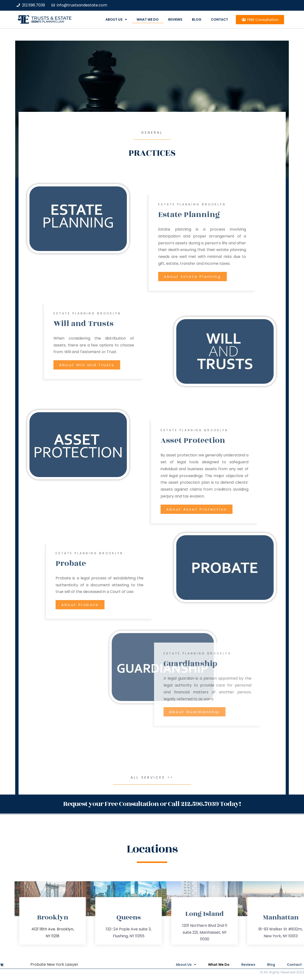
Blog (197, 19)
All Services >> (152, 777)
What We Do (148, 19)
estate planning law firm (48, 22)
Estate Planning (250, 215)
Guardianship (261, 664)
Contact (219, 19)
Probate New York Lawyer (54, 964)
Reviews (175, 19)
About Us (116, 19)
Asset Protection (254, 440)
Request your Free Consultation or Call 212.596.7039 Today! (152, 804)
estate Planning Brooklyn (253, 204)
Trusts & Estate (52, 18)
